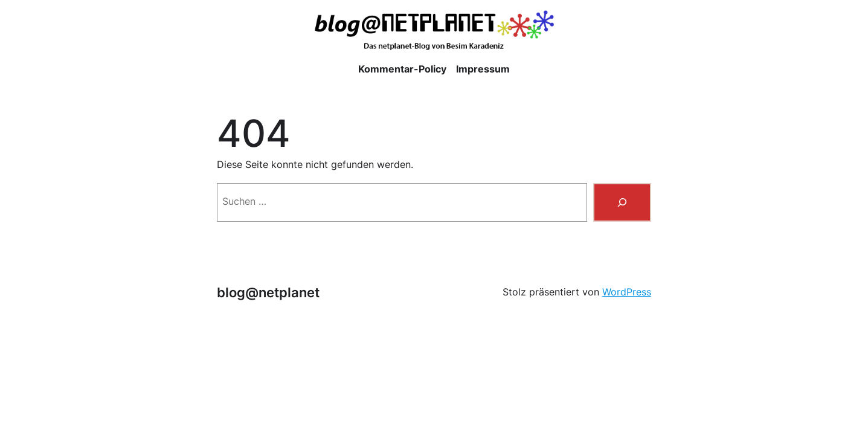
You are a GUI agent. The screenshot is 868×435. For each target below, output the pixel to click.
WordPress (627, 292)
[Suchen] (622, 202)
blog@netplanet (268, 292)
